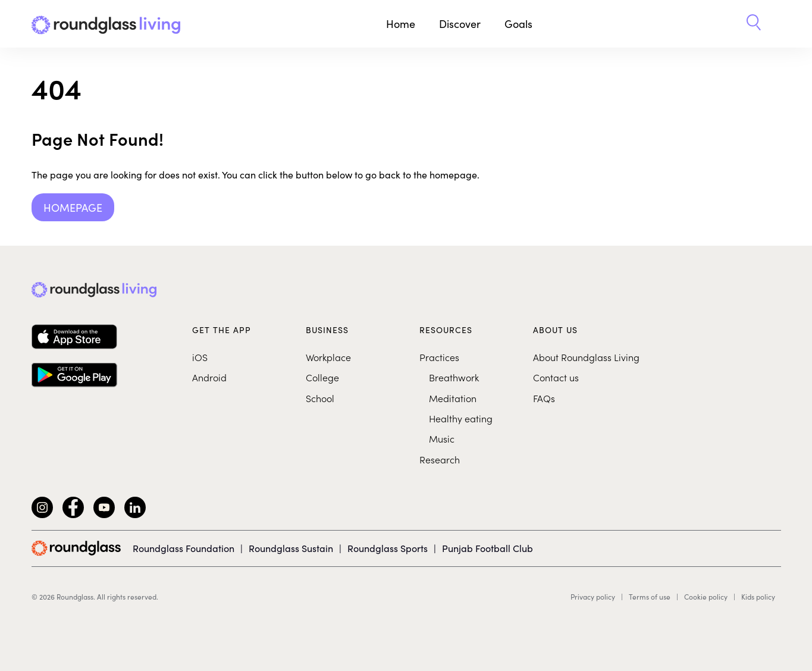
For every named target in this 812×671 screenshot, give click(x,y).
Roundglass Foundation (184, 548)
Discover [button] (460, 23)
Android (209, 377)
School (320, 398)
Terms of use (650, 597)
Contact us (556, 377)
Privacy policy (593, 597)
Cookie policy (706, 597)
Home (401, 23)
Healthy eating (461, 418)
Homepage (73, 207)
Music (442, 438)
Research (440, 459)
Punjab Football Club (487, 548)
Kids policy (758, 597)
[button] (754, 24)
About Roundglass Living (586, 357)
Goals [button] (518, 23)
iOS (200, 357)
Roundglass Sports (388, 548)
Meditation (453, 398)
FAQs (544, 398)
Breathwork (454, 377)
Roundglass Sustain (291, 548)
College (322, 377)
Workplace (328, 357)
